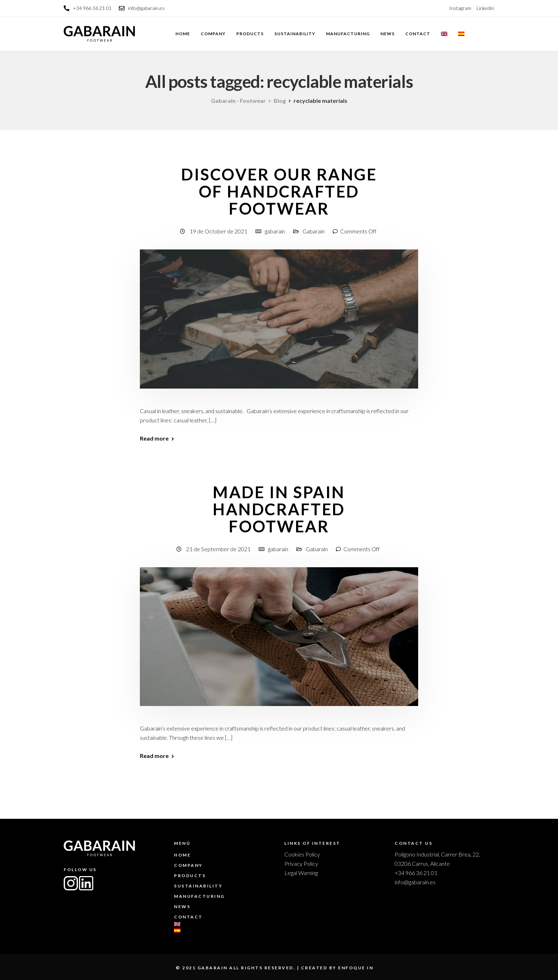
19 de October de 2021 (219, 231)
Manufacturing (348, 34)
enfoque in (356, 968)
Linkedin (485, 8)
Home (183, 34)
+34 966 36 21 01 (416, 873)
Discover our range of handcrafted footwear (279, 191)
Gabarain (314, 231)
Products (250, 34)
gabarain (275, 231)
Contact (418, 34)
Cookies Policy (302, 854)
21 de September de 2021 (219, 549)
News (388, 34)
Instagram (460, 8)
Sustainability (295, 34)
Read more (154, 438)
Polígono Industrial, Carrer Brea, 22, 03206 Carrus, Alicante (437, 859)
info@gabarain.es (415, 882)
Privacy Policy (301, 863)
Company (213, 34)
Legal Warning (301, 873)
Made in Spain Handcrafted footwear (279, 509)
